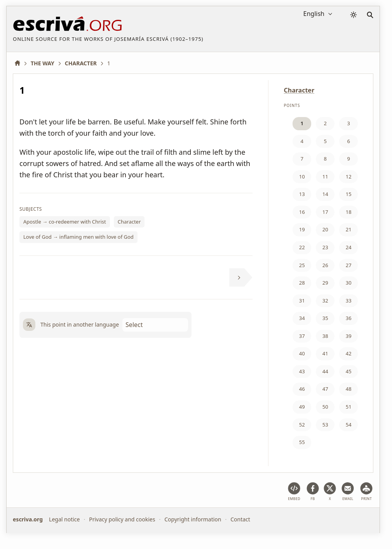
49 (302, 407)
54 (349, 425)
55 (302, 442)
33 (349, 301)
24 (349, 247)
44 (325, 371)
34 (302, 318)
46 (302, 389)
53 (325, 425)
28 (302, 283)
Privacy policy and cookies (122, 519)
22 (302, 247)
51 (349, 407)
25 (302, 265)
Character (129, 222)
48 (349, 389)
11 (325, 177)
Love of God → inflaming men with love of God (78, 237)
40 (302, 353)
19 (302, 229)
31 (302, 301)
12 (349, 177)
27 (349, 265)
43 (302, 371)
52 (302, 425)
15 (349, 194)
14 (325, 194)
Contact (240, 519)
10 (302, 177)
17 (325, 212)
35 (325, 318)
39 (349, 336)
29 (325, 283)
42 (349, 353)
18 (349, 212)
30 (349, 283)
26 (325, 265)
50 (325, 407)
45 (349, 371)
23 (325, 247)
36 (349, 318)
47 (325, 389)
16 (302, 212)
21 (349, 229)
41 (325, 353)
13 (302, 194)
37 (302, 336)
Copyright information (193, 519)
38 (325, 336)
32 (325, 301)
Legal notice (64, 519)
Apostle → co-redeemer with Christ (65, 222)
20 (325, 229)
